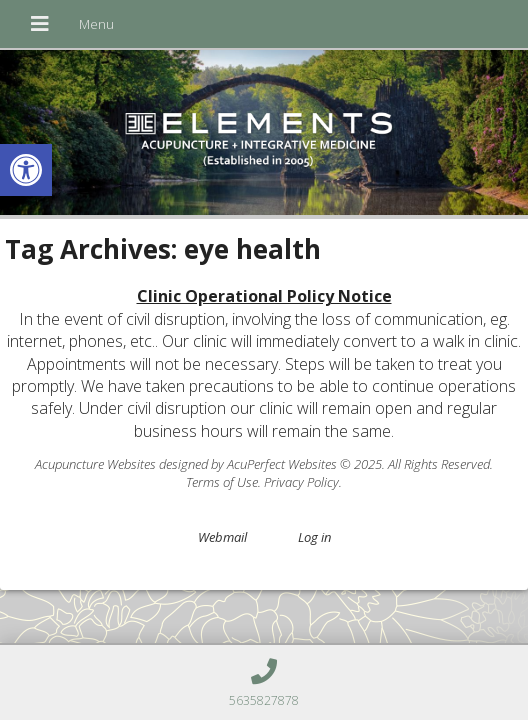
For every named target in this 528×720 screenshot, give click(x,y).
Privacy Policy (301, 482)
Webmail (222, 537)
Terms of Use (222, 482)
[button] (26, 170)
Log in (314, 537)
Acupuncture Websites (95, 464)
